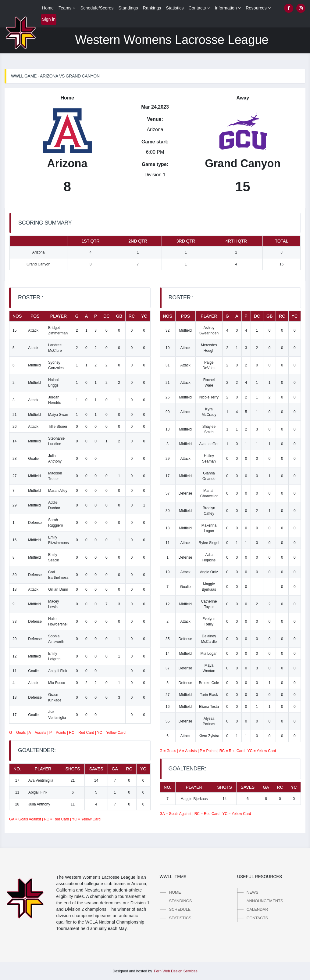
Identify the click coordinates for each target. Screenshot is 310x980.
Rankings (152, 8)
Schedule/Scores (97, 8)
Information (228, 8)
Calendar (257, 909)
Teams (67, 8)
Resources (258, 8)
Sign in (49, 19)
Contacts (199, 8)
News (253, 892)
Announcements (265, 901)
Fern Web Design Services (176, 971)
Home (48, 8)
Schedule (180, 909)
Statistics (175, 8)
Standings (128, 8)
